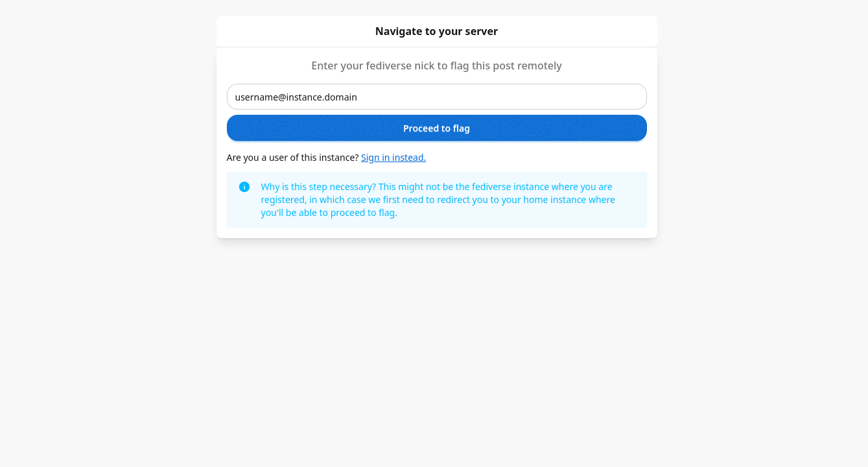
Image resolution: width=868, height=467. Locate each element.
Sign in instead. (393, 157)
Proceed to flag (437, 128)
